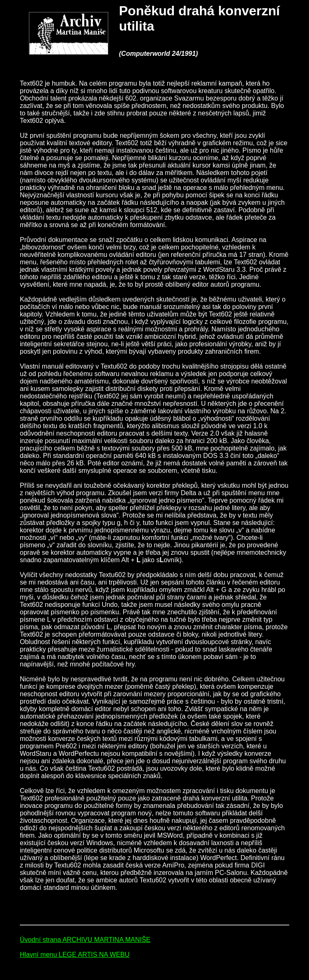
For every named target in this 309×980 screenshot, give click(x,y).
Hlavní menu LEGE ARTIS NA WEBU (75, 955)
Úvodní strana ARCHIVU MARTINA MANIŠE (85, 940)
